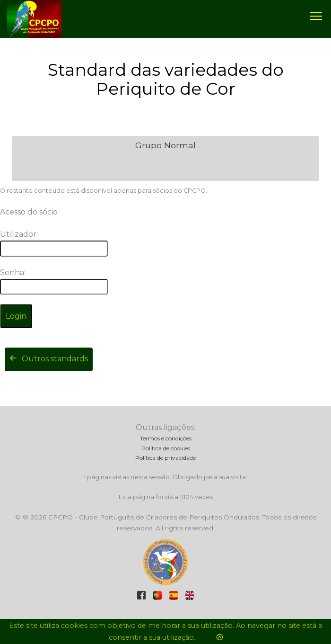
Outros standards (49, 359)
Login (16, 316)
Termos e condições (166, 438)
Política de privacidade (165, 458)
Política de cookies (166, 448)
